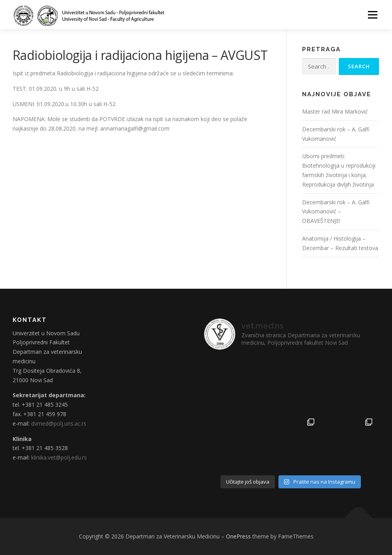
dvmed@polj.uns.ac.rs (59, 423)
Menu (372, 15)
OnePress (238, 536)
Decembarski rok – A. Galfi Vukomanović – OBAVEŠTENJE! (336, 212)
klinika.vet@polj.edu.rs (59, 457)
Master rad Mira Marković (335, 111)
